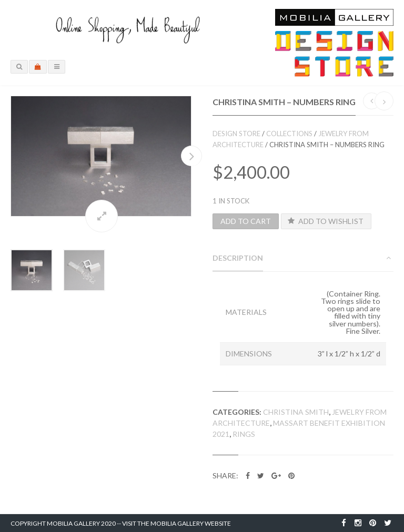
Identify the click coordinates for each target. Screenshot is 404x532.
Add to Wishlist (325, 221)
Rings (244, 434)
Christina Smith (296, 412)
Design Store (236, 134)
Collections (289, 134)
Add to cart (246, 221)
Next (191, 156)
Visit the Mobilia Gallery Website (176, 523)
